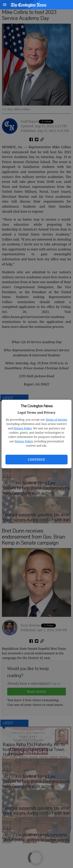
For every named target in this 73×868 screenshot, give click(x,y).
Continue (36, 460)
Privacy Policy (23, 428)
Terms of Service (56, 420)
